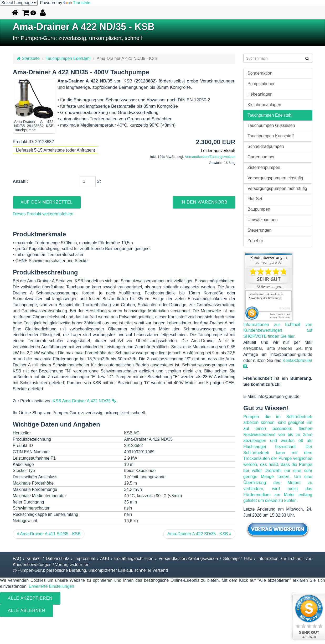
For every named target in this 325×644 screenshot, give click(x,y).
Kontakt (33, 559)
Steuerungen (260, 230)
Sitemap (231, 559)
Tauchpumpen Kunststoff (271, 136)
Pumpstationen (262, 84)
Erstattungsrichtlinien (134, 559)
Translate (77, 3)
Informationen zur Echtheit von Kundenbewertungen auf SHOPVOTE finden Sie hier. (278, 331)
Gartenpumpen (262, 157)
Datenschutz (58, 559)
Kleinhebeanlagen (264, 105)
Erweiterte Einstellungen (51, 586)
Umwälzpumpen (263, 220)
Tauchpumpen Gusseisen (271, 125)
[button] (29, 13)
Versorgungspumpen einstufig (275, 178)
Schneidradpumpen (266, 146)
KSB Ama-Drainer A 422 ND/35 (84, 401)
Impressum (85, 559)
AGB (105, 559)
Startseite (28, 58)
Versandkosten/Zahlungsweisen (210, 157)
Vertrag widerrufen (72, 565)
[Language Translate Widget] (19, 3)
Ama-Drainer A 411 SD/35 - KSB (49, 534)
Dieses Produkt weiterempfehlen (43, 214)
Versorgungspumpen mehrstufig (277, 188)
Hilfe (248, 559)
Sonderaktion (260, 73)
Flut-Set (255, 199)
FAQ (17, 559)
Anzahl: (20, 181)
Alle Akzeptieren (30, 598)
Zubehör (255, 241)
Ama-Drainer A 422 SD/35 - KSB (199, 534)
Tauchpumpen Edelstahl (68, 58)
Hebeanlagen (260, 94)
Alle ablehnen (27, 611)
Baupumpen (259, 209)
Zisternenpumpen (264, 167)
